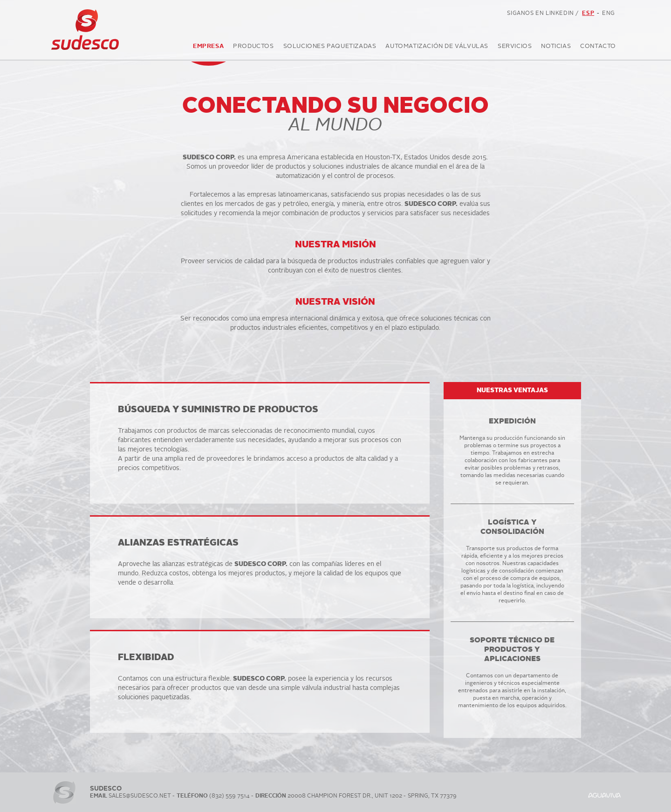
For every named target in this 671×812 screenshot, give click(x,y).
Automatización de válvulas (437, 48)
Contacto (598, 48)
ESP (588, 14)
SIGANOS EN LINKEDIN (544, 14)
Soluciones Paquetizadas (330, 48)
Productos (253, 48)
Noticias (556, 48)
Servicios (515, 48)
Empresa (208, 48)
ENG (609, 14)
